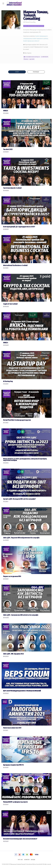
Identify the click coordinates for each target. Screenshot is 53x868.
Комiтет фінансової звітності (31, 41)
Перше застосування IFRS (12, 576)
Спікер (17, 72)
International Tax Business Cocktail (15, 265)
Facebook (26, 59)
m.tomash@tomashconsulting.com (32, 57)
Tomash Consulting (32, 17)
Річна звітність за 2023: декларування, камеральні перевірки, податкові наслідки (25, 460)
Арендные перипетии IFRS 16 (13, 765)
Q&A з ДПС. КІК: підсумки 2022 (13, 654)
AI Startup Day (8, 381)
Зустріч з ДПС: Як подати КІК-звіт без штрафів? (20, 499)
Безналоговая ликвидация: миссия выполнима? (20, 839)
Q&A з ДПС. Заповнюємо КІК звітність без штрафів (21, 615)
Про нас (20, 860)
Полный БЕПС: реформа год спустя (15, 802)
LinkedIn (32, 59)
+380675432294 (45, 57)
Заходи (33, 860)
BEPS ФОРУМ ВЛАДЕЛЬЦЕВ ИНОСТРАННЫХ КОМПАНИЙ (22, 691)
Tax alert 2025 (8, 149)
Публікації (36, 72)
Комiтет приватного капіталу (40, 39)
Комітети (27, 860)
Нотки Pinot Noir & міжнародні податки (17, 420)
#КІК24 (6, 343)
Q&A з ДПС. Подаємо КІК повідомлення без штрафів (21, 538)
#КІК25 (6, 111)
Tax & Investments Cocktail (12, 188)
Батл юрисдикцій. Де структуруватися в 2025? (19, 227)
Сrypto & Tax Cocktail (10, 304)
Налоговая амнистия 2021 (12, 728)
